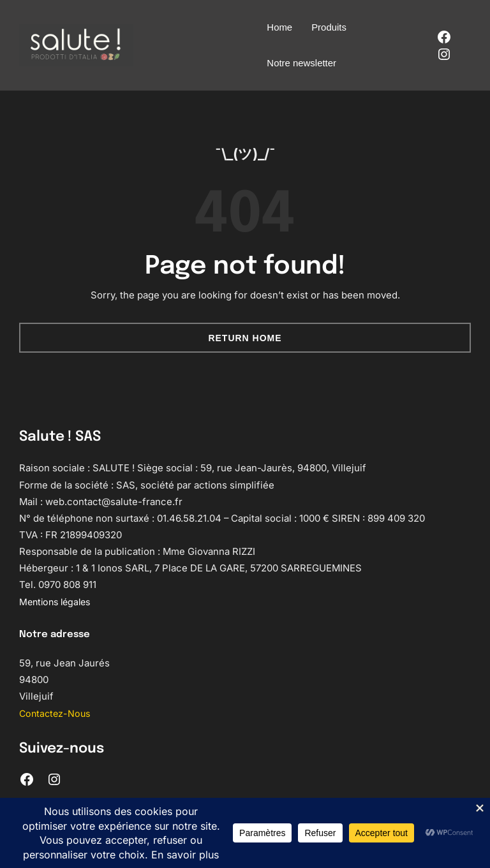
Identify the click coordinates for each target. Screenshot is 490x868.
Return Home (245, 338)
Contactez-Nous (56, 714)
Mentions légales (58, 602)
